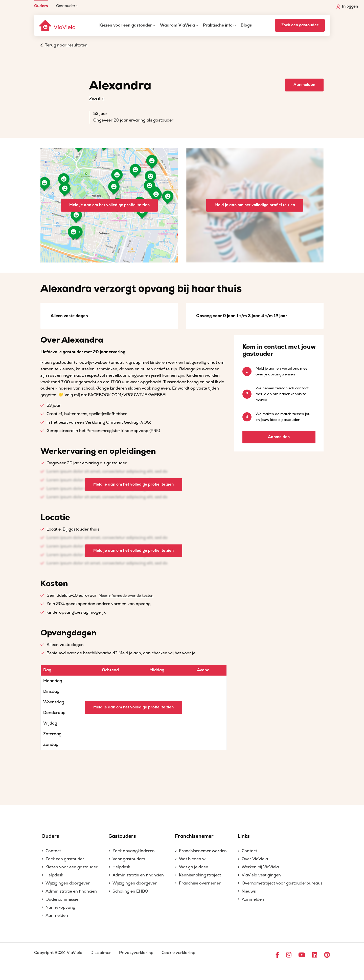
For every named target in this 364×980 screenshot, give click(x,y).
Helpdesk (54, 875)
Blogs (246, 25)
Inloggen (347, 7)
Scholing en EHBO (130, 891)
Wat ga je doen (194, 867)
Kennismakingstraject (200, 875)
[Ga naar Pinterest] (327, 955)
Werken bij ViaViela (260, 867)
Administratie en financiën (71, 891)
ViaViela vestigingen (261, 875)
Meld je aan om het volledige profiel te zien (109, 205)
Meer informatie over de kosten (126, 596)
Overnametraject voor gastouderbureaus (282, 883)
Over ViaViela (255, 859)
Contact (53, 851)
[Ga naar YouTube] (302, 955)
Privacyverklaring (136, 953)
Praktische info (218, 25)
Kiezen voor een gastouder (126, 25)
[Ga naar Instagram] (289, 955)
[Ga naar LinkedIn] (315, 955)
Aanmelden (304, 85)
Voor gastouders (129, 859)
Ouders (41, 6)
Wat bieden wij (193, 859)
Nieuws (249, 891)
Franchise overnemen (200, 883)
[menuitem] (41, 4)
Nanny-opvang (60, 907)
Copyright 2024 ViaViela (58, 953)
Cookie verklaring (178, 953)
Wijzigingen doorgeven (68, 883)
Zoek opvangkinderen (134, 851)
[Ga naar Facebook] (277, 955)
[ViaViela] (58, 25)
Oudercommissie (62, 899)
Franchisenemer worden (203, 851)
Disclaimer (101, 953)
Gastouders (67, 6)
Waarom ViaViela (177, 25)
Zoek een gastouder (300, 25)
